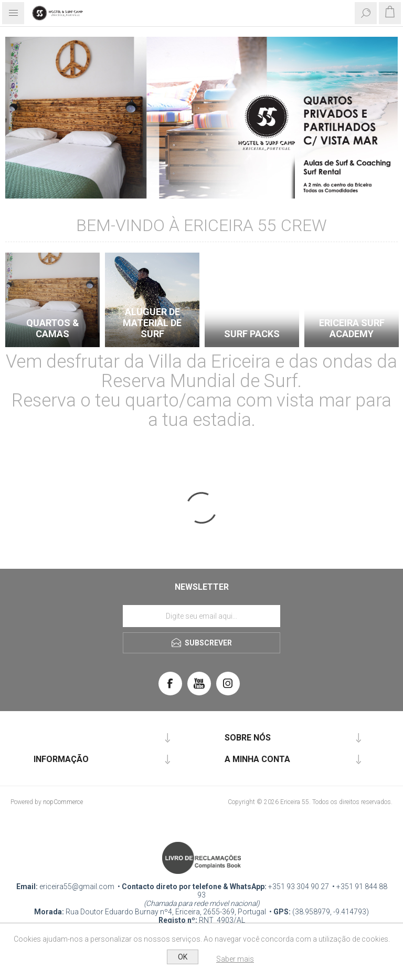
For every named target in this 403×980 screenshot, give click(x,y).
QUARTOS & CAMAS (53, 328)
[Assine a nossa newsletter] (201, 616)
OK (183, 957)
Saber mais (235, 959)
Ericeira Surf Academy (352, 328)
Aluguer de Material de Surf (152, 323)
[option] (52, 303)
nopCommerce (63, 802)
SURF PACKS (252, 334)
